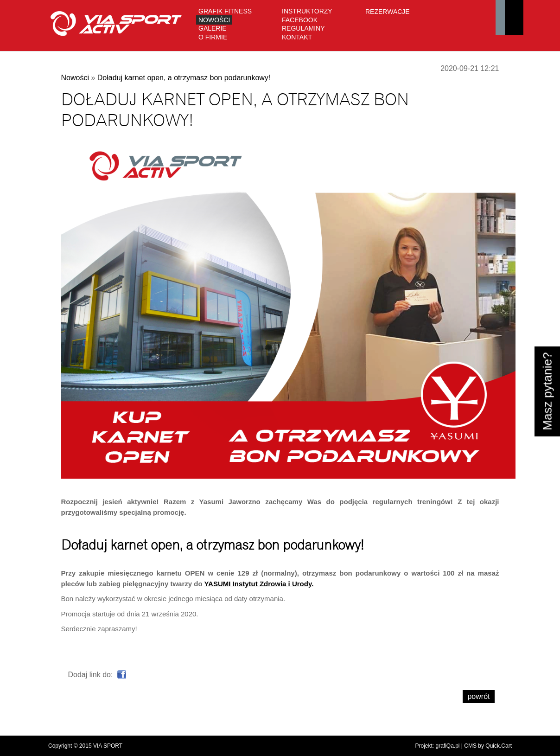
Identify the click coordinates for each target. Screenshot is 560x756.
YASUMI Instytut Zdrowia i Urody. (259, 584)
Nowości (214, 20)
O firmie (213, 37)
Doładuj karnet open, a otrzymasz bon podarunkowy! (184, 78)
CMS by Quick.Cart (488, 746)
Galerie (213, 28)
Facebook (300, 20)
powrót (478, 696)
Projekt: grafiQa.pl (437, 746)
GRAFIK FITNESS (225, 11)
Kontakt (297, 37)
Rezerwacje (388, 12)
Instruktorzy (307, 11)
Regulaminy (303, 28)
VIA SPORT (108, 746)
